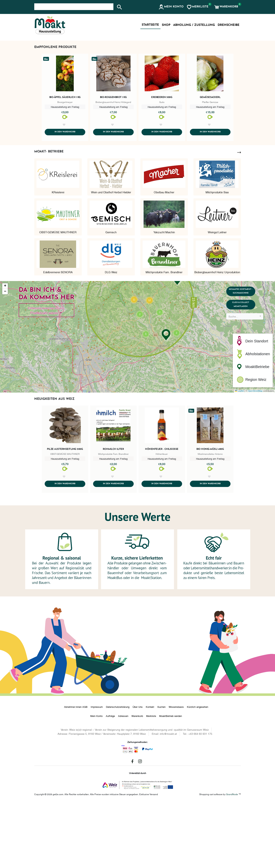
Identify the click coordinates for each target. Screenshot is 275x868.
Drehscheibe (229, 25)
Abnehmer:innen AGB (76, 772)
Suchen (161, 772)
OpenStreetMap (255, 456)
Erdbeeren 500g (162, 158)
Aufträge (110, 782)
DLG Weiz (111, 337)
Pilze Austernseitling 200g (65, 514)
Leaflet (239, 456)
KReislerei (58, 257)
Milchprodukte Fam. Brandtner (164, 337)
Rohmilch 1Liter (113, 514)
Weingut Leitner (217, 297)
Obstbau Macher (164, 257)
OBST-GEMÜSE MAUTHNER (58, 297)
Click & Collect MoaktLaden (247, 376)
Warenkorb (137, 782)
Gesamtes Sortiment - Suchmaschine (247, 358)
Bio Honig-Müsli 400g (210, 514)
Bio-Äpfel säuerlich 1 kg (65, 158)
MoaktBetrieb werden (171, 782)
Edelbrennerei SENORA (58, 337)
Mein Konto (96, 782)
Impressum (97, 772)
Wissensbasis (176, 772)
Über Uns (138, 772)
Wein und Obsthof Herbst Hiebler (111, 257)
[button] (171, 7)
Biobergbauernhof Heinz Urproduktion (217, 337)
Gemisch (111, 297)
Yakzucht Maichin (164, 297)
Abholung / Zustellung (194, 25)
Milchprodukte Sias (217, 257)
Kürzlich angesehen (198, 772)
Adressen (123, 782)
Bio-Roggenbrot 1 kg (113, 158)
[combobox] (247, 390)
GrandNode (232, 860)
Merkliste (151, 782)
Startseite (150, 25)
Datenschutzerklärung (118, 772)
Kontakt (150, 772)
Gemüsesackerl (210, 158)
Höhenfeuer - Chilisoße (162, 514)
